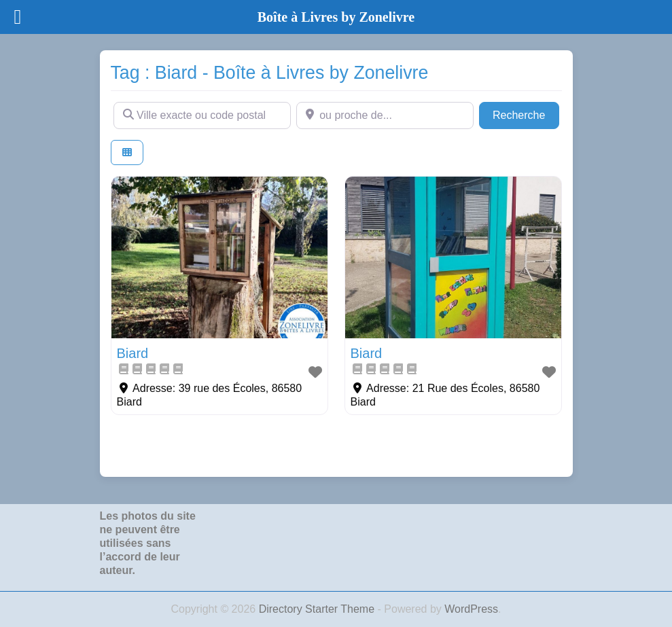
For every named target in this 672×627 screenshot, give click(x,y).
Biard (133, 353)
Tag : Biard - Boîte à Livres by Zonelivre (270, 73)
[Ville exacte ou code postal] (202, 115)
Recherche (526, 114)
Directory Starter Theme (318, 609)
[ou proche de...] (385, 115)
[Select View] (127, 153)
